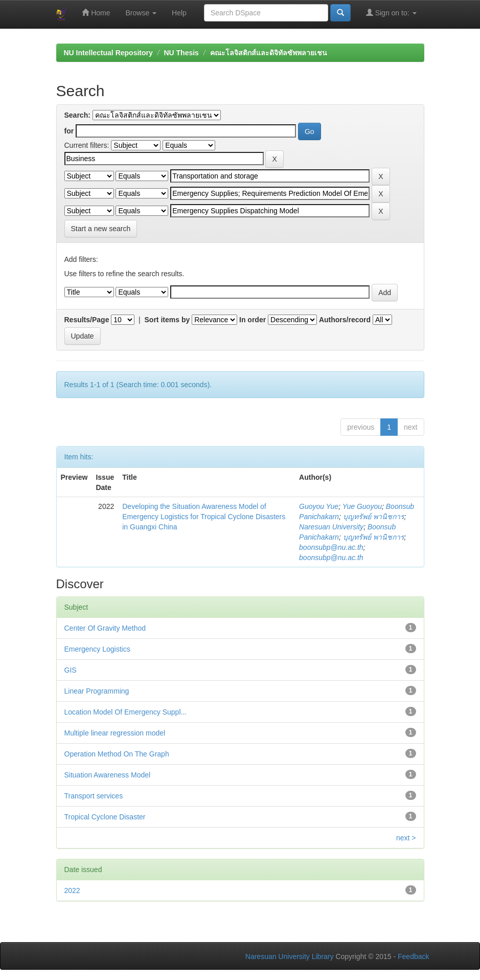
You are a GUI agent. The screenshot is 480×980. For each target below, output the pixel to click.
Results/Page (87, 320)
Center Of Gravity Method (105, 628)
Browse (141, 13)
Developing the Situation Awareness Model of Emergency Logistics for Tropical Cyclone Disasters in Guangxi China (204, 517)
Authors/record (345, 320)
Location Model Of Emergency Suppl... (126, 712)
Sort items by (167, 320)
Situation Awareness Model (108, 775)
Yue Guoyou (362, 506)
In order (253, 320)
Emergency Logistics (97, 649)
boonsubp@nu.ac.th (331, 547)
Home (96, 13)
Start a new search (101, 229)
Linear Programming (97, 691)
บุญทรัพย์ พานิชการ (374, 517)
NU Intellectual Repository (108, 53)
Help (179, 13)
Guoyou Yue (319, 506)
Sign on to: (391, 13)
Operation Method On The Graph (117, 754)
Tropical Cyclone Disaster (105, 817)
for (69, 131)
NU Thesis (181, 53)
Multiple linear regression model (115, 733)
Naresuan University (331, 527)
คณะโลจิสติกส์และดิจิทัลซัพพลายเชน (269, 53)
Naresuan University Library (290, 956)
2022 (72, 890)
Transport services (94, 796)
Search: (77, 115)
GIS (71, 670)
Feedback (413, 956)
